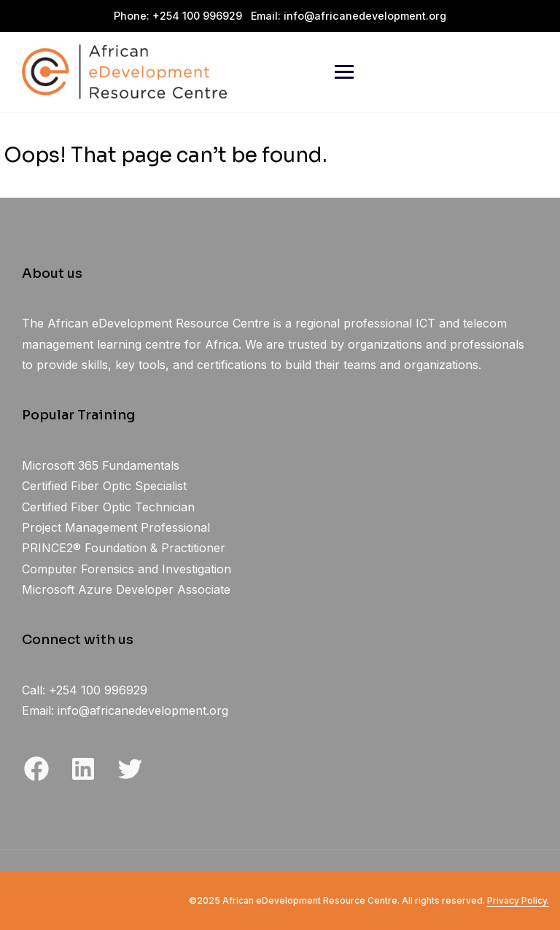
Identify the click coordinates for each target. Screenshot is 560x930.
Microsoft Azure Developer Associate (126, 589)
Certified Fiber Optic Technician (108, 507)
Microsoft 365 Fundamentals (101, 465)
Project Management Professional (116, 527)
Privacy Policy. (518, 900)
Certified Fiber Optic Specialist (104, 486)
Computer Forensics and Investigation (127, 569)
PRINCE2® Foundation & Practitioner (124, 548)
